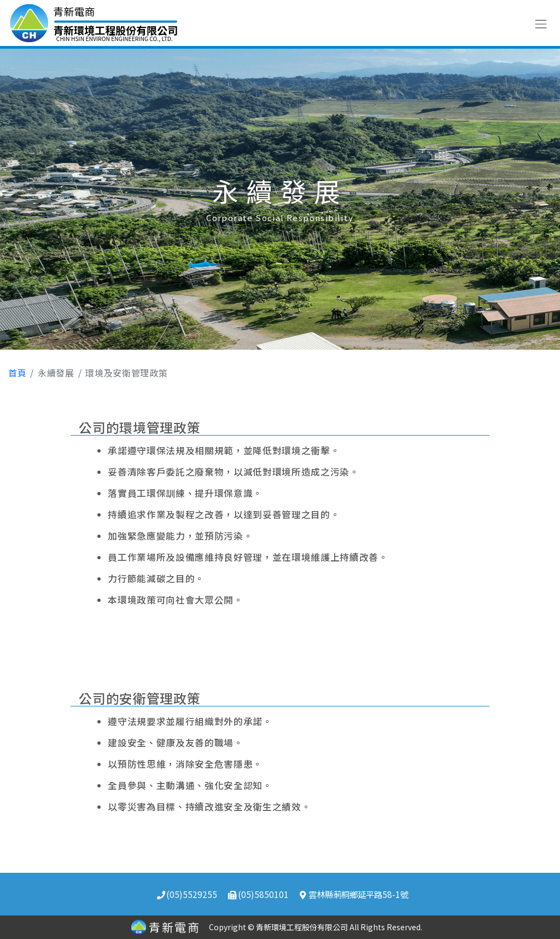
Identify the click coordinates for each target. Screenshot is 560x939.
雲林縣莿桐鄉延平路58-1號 (354, 894)
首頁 (17, 373)
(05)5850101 (258, 894)
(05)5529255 (187, 894)
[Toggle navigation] (541, 23)
